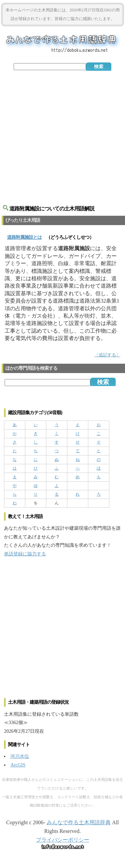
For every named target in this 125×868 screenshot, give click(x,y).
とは (24, 237)
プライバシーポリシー (63, 840)
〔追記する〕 (107, 355)
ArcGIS (18, 765)
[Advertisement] (62, 135)
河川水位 (20, 756)
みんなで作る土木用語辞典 (79, 822)
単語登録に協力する (25, 554)
